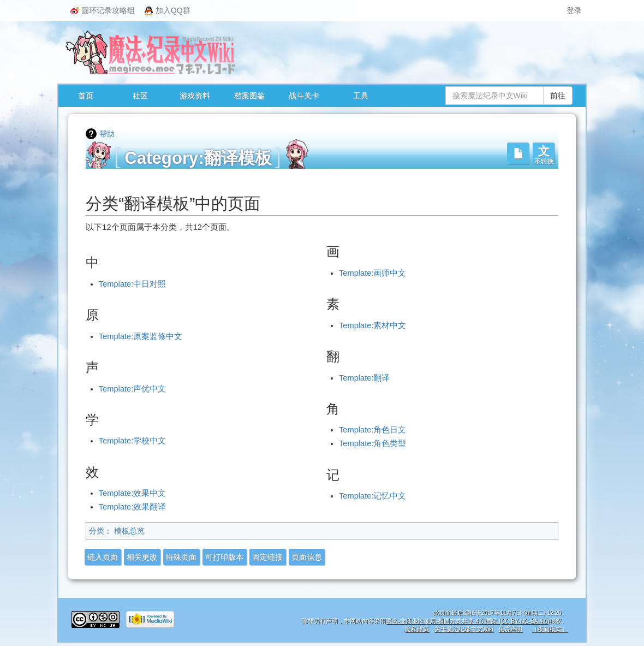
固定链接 (267, 557)
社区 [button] (140, 96)
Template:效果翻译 (133, 507)
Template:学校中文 (133, 441)
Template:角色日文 (373, 430)
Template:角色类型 (373, 443)
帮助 (107, 134)
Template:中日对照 (133, 284)
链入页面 (103, 557)
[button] (544, 153)
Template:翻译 (365, 378)
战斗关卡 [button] (304, 96)
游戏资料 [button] (195, 96)
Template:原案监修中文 (141, 336)
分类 (97, 531)
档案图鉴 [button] (249, 96)
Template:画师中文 (373, 273)
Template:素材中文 (373, 325)
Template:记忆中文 (373, 496)
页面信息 (307, 557)
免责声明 (510, 629)
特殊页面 (181, 557)
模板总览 (129, 531)
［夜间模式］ (550, 629)
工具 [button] (361, 96)
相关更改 (142, 557)
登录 (574, 10)
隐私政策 (417, 629)
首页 (86, 96)
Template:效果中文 (133, 493)
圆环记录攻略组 (103, 10)
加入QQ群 (168, 11)
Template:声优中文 (133, 389)
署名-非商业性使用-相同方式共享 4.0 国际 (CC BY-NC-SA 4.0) (467, 621)
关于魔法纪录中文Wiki (464, 629)
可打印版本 (224, 557)
